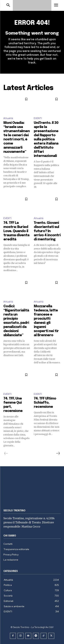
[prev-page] (6, 453)
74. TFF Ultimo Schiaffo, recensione (45, 403)
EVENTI (38, 118)
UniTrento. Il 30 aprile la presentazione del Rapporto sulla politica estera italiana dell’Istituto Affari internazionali (46, 139)
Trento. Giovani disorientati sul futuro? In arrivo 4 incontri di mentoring (47, 231)
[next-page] (58, 453)
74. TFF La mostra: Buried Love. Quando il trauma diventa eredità (16, 231)
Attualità (8, 118)
